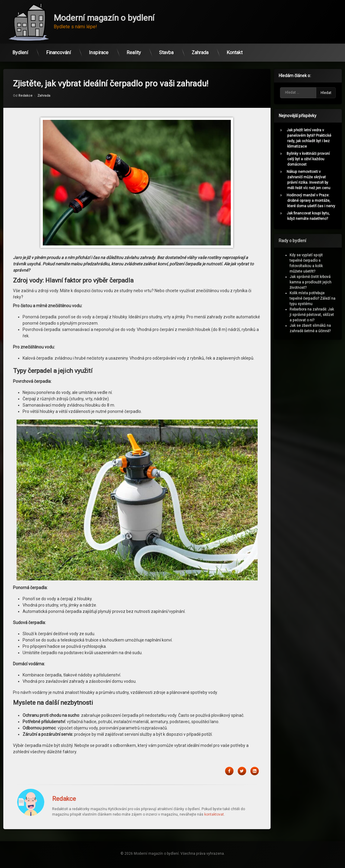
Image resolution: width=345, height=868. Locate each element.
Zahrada (200, 50)
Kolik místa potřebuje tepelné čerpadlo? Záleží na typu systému (315, 298)
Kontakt (235, 50)
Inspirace (99, 50)
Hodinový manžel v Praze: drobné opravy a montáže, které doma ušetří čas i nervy (313, 201)
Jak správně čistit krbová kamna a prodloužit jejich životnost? (313, 282)
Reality (134, 50)
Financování (58, 50)
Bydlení (20, 50)
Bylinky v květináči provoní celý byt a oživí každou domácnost (310, 159)
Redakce (25, 70)
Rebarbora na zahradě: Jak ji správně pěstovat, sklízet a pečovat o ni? (314, 315)
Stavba (166, 50)
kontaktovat (214, 788)
